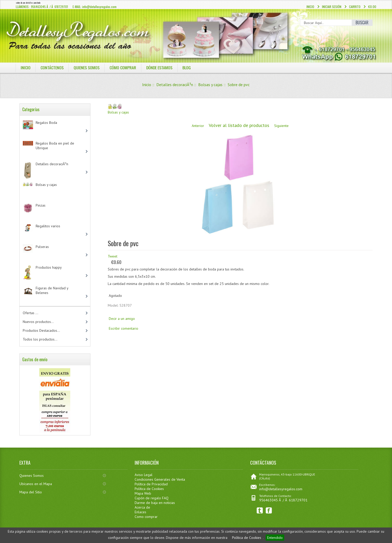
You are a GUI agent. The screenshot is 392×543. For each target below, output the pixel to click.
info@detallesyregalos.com (281, 489)
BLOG (187, 67)
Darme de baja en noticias (155, 503)
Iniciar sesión (332, 7)
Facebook (269, 511)
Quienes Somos (32, 476)
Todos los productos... (40, 339)
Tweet (113, 256)
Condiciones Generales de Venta (160, 479)
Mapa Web (143, 493)
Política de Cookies (247, 538)
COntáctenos (52, 67)
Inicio (310, 7)
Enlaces (140, 512)
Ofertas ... (30, 313)
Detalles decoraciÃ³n (175, 85)
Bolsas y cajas (210, 85)
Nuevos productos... (38, 322)
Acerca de (142, 507)
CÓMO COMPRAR (123, 67)
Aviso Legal (144, 475)
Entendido (275, 538)
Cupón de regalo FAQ (152, 498)
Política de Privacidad (151, 484)
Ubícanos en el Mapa (36, 484)
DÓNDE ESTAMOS (160, 67)
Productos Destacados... (41, 330)
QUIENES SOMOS (87, 67)
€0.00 (372, 7)
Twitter (260, 511)
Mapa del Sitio (31, 492)
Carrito (355, 7)
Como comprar (146, 517)
